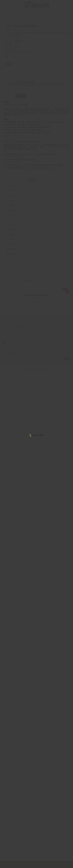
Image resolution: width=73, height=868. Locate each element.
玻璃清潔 (10, 499)
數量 (7, 142)
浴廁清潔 (10, 504)
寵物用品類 (36, 543)
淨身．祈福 (11, 523)
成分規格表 (36, 184)
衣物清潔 (10, 484)
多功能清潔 (11, 514)
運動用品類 (36, 548)
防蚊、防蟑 (11, 518)
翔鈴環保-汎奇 (19, 126)
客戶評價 (52, 184)
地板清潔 (10, 509)
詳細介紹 (21, 184)
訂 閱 (66, 845)
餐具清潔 (10, 494)
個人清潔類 (36, 528)
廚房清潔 (10, 489)
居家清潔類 (36, 480)
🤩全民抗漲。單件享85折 (23, 137)
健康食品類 (36, 538)
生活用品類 (36, 533)
